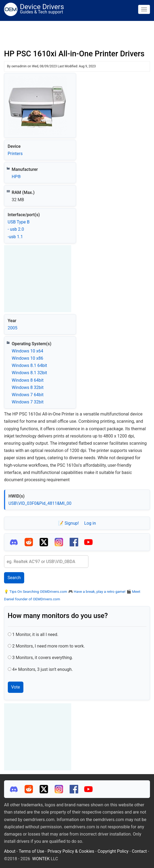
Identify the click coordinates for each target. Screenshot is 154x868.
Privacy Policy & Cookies (71, 851)
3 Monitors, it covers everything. (42, 658)
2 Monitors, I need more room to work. (48, 646)
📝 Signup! (68, 523)
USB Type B (19, 222)
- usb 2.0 (16, 229)
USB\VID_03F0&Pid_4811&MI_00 (40, 503)
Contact (139, 851)
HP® (16, 177)
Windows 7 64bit (28, 395)
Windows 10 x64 (28, 351)
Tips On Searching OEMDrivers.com (38, 591)
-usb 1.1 (15, 237)
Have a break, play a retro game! (99, 591)
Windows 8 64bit (28, 380)
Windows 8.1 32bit (30, 373)
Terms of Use (32, 851)
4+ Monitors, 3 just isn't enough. (42, 669)
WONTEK (41, 859)
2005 (13, 328)
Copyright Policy (113, 851)
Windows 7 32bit (28, 402)
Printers (15, 154)
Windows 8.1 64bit (30, 365)
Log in (90, 523)
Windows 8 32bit (28, 387)
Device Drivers (42, 7)
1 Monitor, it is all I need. (35, 635)
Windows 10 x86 (28, 358)
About (10, 851)
